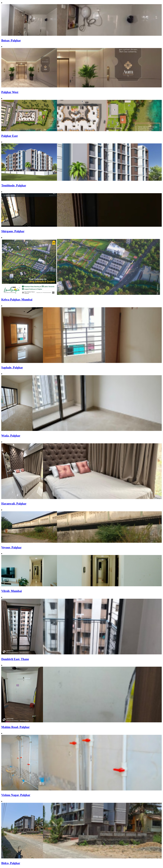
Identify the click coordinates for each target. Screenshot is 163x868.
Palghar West (10, 92)
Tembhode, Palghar (14, 185)
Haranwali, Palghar (14, 504)
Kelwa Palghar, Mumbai (17, 300)
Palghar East (9, 136)
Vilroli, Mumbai (12, 591)
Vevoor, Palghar (11, 547)
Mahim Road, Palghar (15, 727)
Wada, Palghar (11, 436)
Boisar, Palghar (11, 40)
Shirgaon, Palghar (13, 231)
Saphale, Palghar (12, 367)
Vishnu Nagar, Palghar (16, 795)
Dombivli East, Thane (15, 659)
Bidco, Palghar (11, 863)
